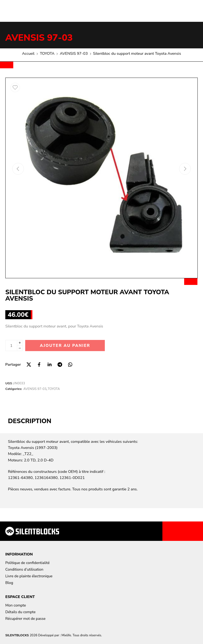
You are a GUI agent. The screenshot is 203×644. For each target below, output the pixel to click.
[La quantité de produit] (11, 346)
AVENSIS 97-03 (39, 38)
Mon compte (16, 605)
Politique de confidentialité (27, 563)
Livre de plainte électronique (29, 576)
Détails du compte (20, 612)
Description (30, 421)
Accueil (28, 53)
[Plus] (20, 343)
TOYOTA (47, 53)
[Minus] (20, 348)
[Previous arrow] (18, 169)
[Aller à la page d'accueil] (32, 531)
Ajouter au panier (65, 346)
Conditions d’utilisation (24, 569)
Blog (9, 583)
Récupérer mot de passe (25, 619)
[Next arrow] (185, 169)
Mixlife (66, 635)
